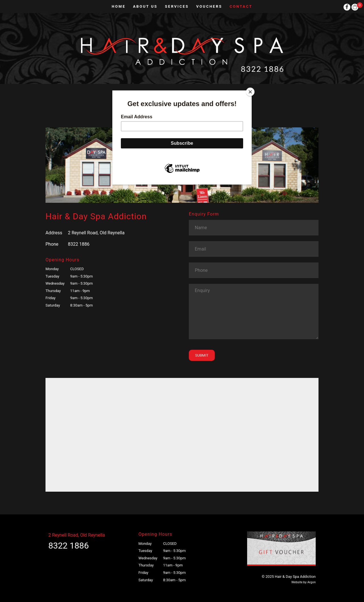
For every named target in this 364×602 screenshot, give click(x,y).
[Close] (250, 92)
